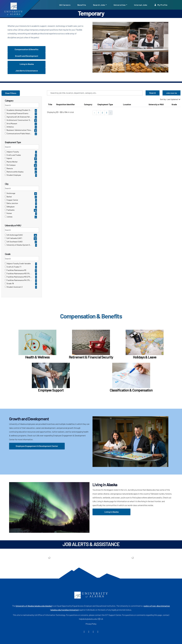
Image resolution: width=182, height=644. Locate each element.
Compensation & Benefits (27, 49)
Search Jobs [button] (99, 5)
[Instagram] (93, 632)
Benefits (82, 5)
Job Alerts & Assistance (27, 71)
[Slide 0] (132, 74)
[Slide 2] (141, 74)
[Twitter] (89, 632)
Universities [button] (120, 5)
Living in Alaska (27, 64)
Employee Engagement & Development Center (37, 446)
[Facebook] (84, 632)
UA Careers (65, 5)
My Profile (161, 5)
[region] (114, 110)
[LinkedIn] (98, 632)
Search (153, 93)
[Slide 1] (136, 74)
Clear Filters (11, 93)
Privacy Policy (91, 624)
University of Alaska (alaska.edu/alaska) (34, 606)
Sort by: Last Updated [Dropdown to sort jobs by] (170, 99)
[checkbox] (6, 110)
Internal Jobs (141, 5)
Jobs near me (172, 93)
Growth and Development (27, 56)
